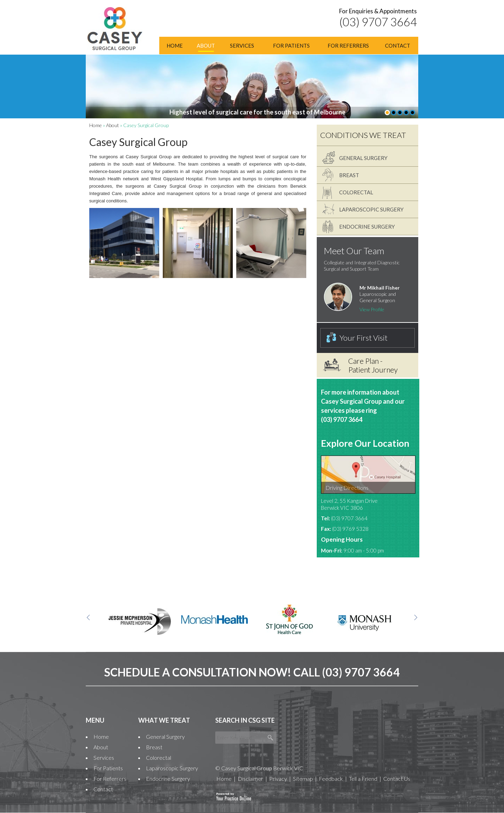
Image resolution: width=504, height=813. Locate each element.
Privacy (278, 779)
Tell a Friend (363, 779)
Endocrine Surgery (367, 227)
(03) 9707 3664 (378, 22)
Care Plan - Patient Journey (373, 365)
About (206, 46)
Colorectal (356, 192)
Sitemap (303, 779)
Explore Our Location (365, 443)
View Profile (372, 309)
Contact (398, 46)
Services (242, 46)
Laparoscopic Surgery (371, 209)
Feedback (331, 779)
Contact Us (397, 779)
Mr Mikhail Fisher (380, 288)
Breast (349, 175)
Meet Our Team (354, 251)
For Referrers (348, 46)
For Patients (291, 46)
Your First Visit (363, 338)
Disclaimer (250, 779)
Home (175, 46)
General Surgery (363, 158)
